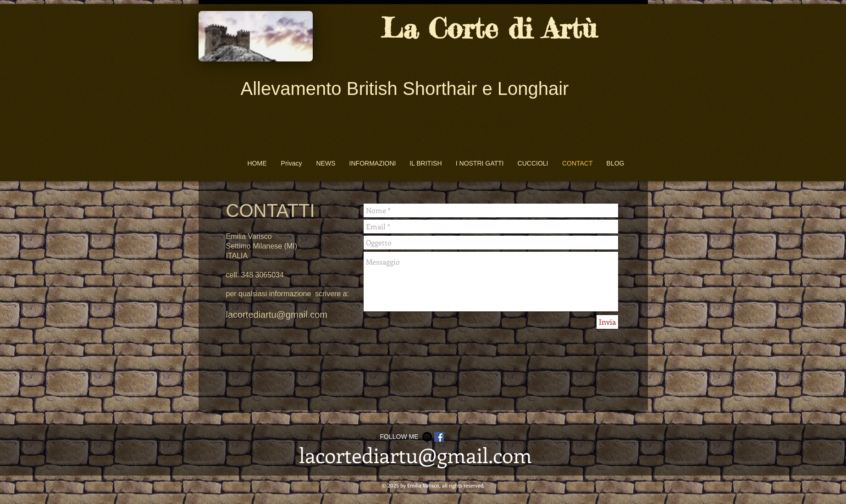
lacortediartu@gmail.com (277, 315)
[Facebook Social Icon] (439, 437)
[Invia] (607, 322)
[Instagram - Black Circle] (427, 437)
